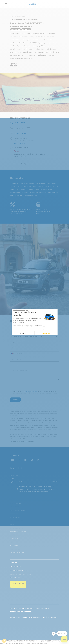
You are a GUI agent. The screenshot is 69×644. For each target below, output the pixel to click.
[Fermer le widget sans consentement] (21, 310)
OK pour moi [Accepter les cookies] (46, 333)
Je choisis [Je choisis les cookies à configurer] (23, 333)
